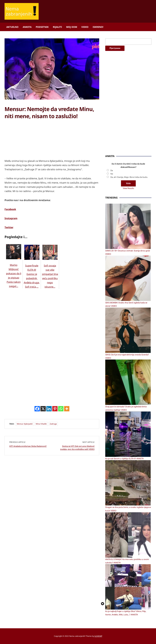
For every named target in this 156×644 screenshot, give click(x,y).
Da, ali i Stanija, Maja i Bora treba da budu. (129, 177)
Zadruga (53, 424)
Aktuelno (12, 27)
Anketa (27, 27)
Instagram (11, 218)
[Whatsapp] (61, 409)
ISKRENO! (98, 27)
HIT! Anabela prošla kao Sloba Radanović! (28, 446)
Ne (112, 174)
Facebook (10, 209)
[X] (43, 409)
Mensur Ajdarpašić (25, 424)
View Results (128, 188)
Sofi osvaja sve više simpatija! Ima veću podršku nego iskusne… (50, 270)
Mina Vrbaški (41, 424)
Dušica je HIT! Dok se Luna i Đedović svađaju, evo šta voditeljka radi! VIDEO (77, 448)
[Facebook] (37, 409)
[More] (67, 409)
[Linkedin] (49, 409)
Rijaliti (57, 27)
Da (112, 170)
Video (85, 27)
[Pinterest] (55, 409)
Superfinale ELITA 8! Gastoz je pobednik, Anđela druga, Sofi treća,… (32, 270)
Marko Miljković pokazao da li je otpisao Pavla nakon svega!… (14, 270)
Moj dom (72, 27)
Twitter (9, 227)
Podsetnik (42, 27)
